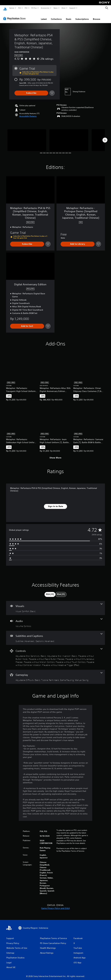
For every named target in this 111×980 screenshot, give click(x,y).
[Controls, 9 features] (55, 655)
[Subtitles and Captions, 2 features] (55, 635)
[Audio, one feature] (55, 620)
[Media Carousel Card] (27, 137)
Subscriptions (82, 16)
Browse (97, 16)
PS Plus (34, 8)
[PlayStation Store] (15, 16)
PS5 (19, 8)
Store (63, 8)
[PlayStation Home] (5, 8)
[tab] (50, 592)
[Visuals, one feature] (55, 605)
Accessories (45, 8)
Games (12, 8)
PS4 (26, 8)
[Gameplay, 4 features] (55, 674)
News (56, 8)
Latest (44, 16)
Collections (56, 16)
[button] (28, 113)
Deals (69, 16)
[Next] (105, 137)
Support (72, 8)
